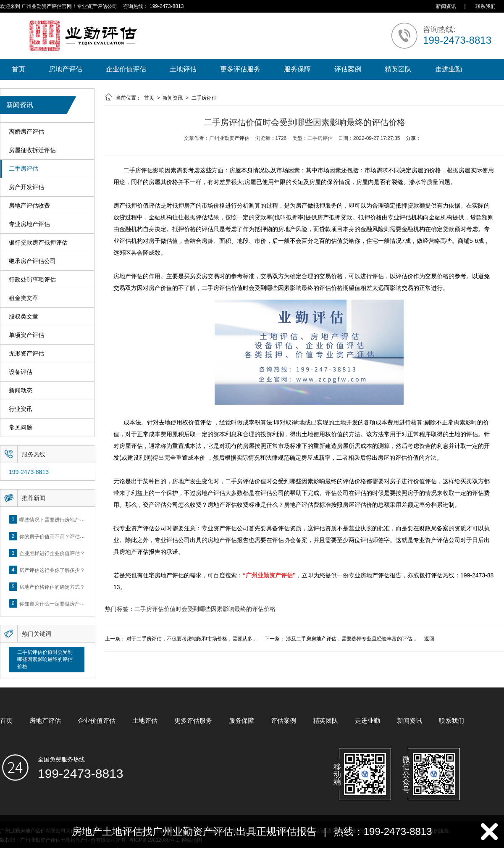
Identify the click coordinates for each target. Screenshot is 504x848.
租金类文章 (24, 298)
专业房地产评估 (29, 224)
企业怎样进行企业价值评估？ (52, 553)
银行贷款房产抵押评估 (38, 243)
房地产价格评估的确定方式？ (52, 587)
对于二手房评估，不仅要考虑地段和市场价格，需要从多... (192, 639)
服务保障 (297, 69)
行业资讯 (21, 409)
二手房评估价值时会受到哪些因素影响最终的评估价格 (45, 659)
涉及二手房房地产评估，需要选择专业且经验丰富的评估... (351, 639)
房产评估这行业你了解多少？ (52, 570)
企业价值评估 (126, 69)
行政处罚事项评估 (32, 280)
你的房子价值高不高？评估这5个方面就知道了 (71, 536)
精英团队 (398, 69)
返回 (429, 639)
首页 (18, 69)
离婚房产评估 (26, 132)
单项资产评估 (26, 335)
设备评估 (21, 372)
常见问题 (21, 428)
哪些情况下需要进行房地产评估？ (57, 519)
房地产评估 (66, 69)
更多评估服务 (240, 69)
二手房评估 (24, 169)
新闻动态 (21, 391)
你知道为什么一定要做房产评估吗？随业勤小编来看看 (80, 603)
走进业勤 (449, 69)
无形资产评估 (26, 354)
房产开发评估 (26, 187)
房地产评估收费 (29, 206)
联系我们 (486, 6)
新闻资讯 (446, 6)
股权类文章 (24, 317)
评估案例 (348, 69)
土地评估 (183, 69)
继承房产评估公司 (32, 261)
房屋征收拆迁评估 (32, 150)
